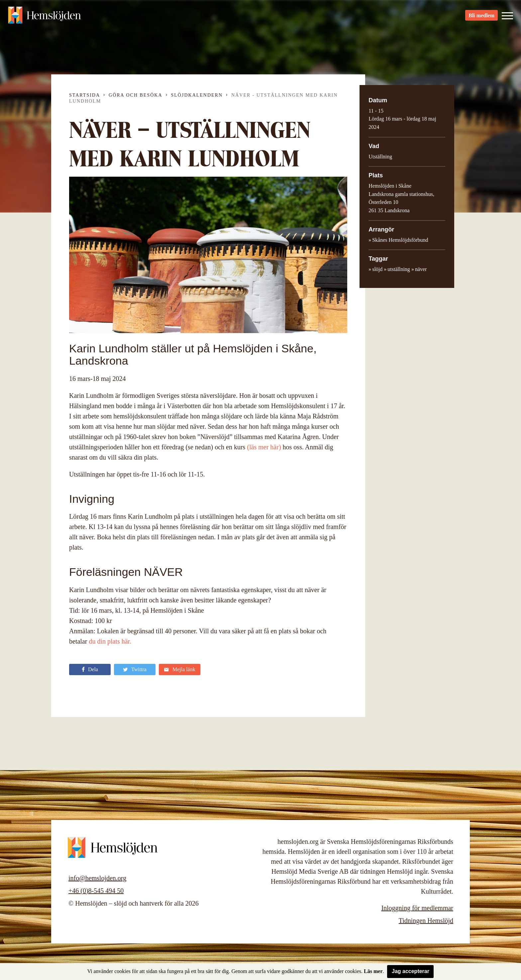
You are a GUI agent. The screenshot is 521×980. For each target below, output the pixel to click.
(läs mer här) (264, 447)
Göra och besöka (135, 95)
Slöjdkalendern (197, 95)
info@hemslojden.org (97, 878)
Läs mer (373, 971)
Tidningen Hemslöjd (426, 921)
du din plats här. (110, 641)
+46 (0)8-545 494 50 (96, 891)
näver (421, 269)
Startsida (85, 95)
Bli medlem (481, 17)
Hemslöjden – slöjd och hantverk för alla (45, 17)
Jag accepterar (411, 971)
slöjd (377, 269)
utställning (399, 269)
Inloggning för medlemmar (417, 908)
